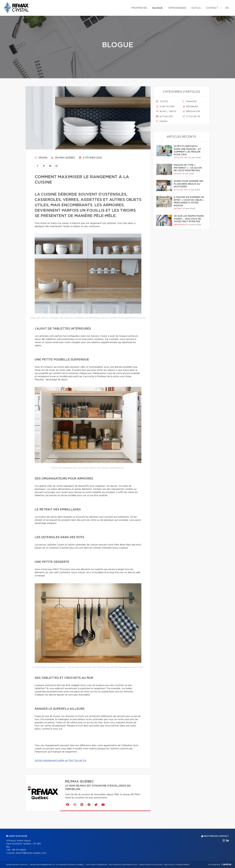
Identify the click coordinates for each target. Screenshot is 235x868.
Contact (212, 8)
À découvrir (165, 107)
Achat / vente (166, 111)
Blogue (158, 8)
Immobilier (190, 107)
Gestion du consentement (177, 865)
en (227, 8)
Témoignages (177, 8)
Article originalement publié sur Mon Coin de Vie (60, 761)
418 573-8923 (19, 850)
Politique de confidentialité (123, 865)
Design (41, 158)
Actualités (164, 116)
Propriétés (139, 8)
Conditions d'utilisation (150, 865)
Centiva (226, 864)
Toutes (162, 101)
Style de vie (191, 116)
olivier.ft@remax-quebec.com (31, 853)
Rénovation (191, 111)
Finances (190, 101)
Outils (196, 8)
